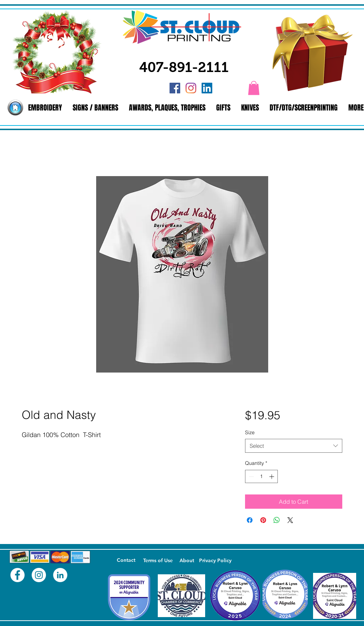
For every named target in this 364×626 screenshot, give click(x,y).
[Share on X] (290, 520)
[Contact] (126, 560)
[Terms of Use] (158, 561)
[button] (254, 88)
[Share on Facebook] (250, 520)
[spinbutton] (261, 476)
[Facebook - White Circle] (17, 575)
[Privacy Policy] (215, 561)
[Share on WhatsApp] (277, 520)
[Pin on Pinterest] (263, 520)
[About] (187, 561)
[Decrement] (251, 476)
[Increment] (272, 476)
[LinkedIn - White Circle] (60, 575)
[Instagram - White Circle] (39, 575)
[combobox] (294, 446)
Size (250, 432)
